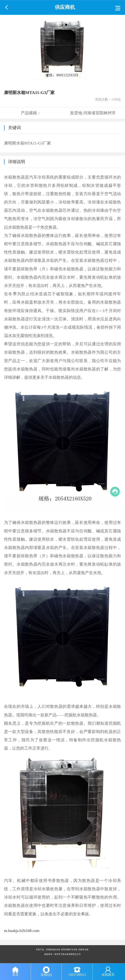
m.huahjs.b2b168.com (22, 931)
